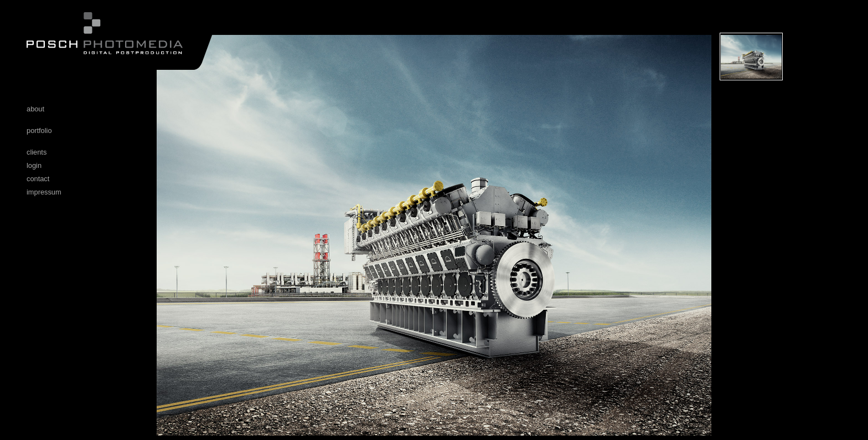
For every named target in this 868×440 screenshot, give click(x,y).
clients (37, 152)
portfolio (39, 131)
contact (38, 179)
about (35, 109)
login (34, 165)
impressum (44, 192)
